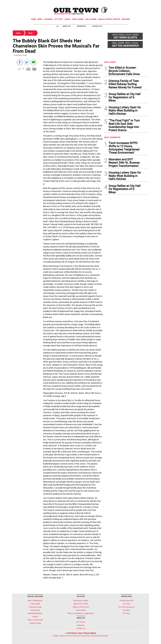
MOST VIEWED (110, 62)
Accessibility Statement (100, 636)
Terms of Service (73, 636)
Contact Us (97, 26)
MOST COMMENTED (112, 137)
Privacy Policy (85, 636)
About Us (66, 26)
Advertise (81, 26)
